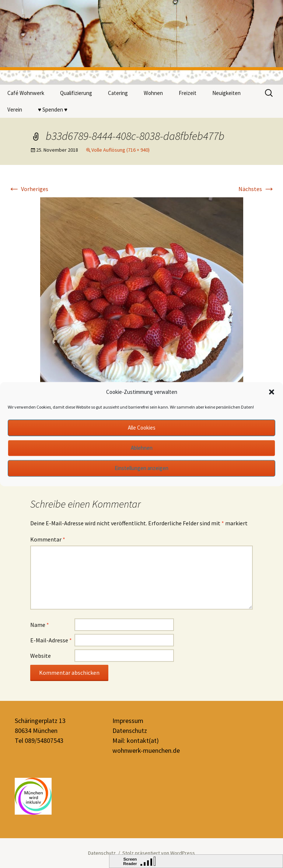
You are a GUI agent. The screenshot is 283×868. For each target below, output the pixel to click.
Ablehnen (142, 448)
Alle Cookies (142, 428)
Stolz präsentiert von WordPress (159, 853)
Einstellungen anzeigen (141, 468)
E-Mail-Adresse (51, 640)
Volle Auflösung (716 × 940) (120, 150)
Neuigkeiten (226, 93)
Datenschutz (130, 731)
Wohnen (153, 93)
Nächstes (257, 189)
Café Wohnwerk (26, 93)
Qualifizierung (76, 93)
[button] (272, 392)
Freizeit (188, 93)
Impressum (128, 721)
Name (40, 625)
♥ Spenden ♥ (53, 110)
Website (41, 656)
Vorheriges (28, 189)
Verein (15, 110)
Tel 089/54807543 (39, 740)
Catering (118, 93)
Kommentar (48, 539)
